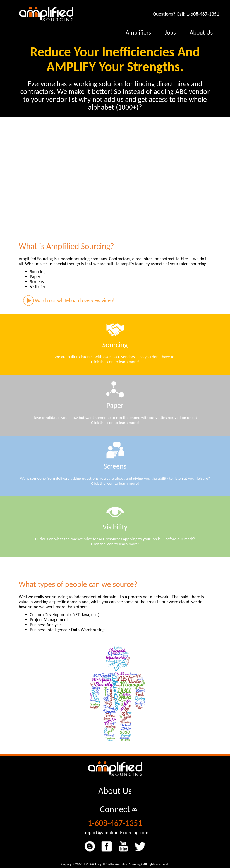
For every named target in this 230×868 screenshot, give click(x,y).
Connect (115, 809)
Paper (115, 405)
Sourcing (115, 345)
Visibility (115, 527)
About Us (115, 791)
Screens (115, 466)
